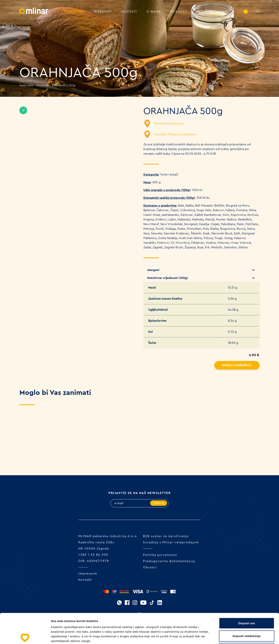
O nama (154, 12)
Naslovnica (26, 86)
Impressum (88, 574)
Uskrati (247, 619)
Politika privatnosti (160, 555)
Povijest (179, 12)
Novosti (129, 12)
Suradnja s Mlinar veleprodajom (171, 542)
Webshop (103, 12)
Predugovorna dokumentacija (169, 561)
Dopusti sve (247, 593)
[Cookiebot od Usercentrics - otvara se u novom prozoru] (25, 636)
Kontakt (85, 580)
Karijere (205, 12)
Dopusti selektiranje (247, 606)
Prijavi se (159, 503)
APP (225, 12)
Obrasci (150, 567)
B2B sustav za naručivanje (166, 536)
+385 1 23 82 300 (93, 555)
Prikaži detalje (201, 636)
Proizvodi (74, 12)
